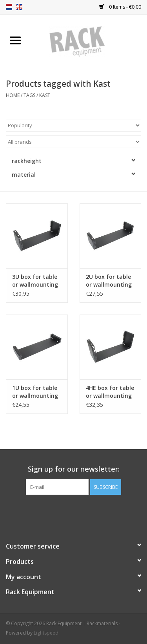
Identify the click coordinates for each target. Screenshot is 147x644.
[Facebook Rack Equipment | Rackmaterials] (74, 511)
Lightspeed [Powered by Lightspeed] (46, 633)
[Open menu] (15, 40)
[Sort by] (73, 125)
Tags (29, 95)
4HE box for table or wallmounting (110, 392)
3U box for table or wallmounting (35, 281)
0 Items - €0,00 (120, 7)
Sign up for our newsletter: (74, 469)
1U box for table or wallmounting (35, 392)
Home (13, 95)
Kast (45, 95)
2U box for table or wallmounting (109, 281)
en (19, 7)
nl (9, 7)
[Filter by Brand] (73, 142)
